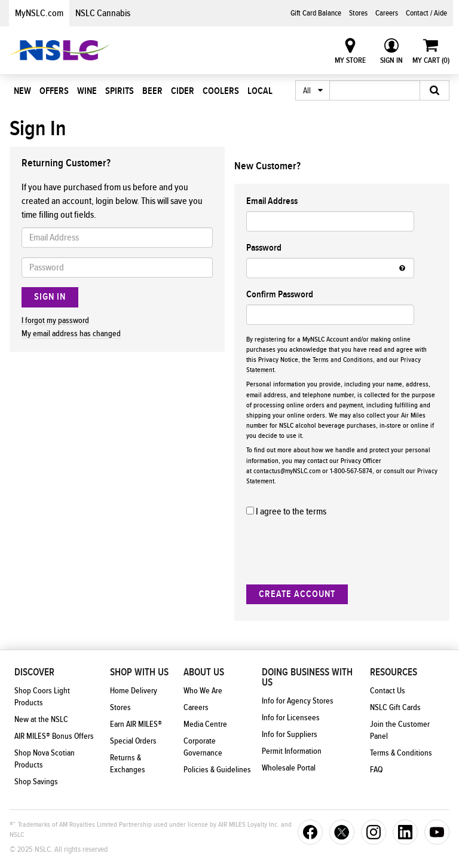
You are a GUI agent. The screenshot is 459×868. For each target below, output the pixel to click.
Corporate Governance (203, 747)
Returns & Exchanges (128, 764)
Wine (87, 91)
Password (264, 248)
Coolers (221, 91)
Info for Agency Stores (298, 701)
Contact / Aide (426, 13)
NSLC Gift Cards (395, 708)
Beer (152, 91)
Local (260, 91)
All (307, 91)
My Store (350, 60)
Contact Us (388, 691)
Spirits (120, 91)
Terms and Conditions (343, 360)
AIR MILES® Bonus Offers (54, 736)
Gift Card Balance (316, 13)
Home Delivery (134, 691)
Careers (387, 13)
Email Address (272, 201)
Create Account (297, 594)
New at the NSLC (41, 720)
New (22, 91)
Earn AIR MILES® (136, 724)
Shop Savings (36, 782)
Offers (54, 91)
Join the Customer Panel (400, 730)
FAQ (376, 770)
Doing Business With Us (307, 677)
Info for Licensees (291, 718)
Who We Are (203, 691)
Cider (183, 91)
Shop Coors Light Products (42, 697)
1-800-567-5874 (351, 471)
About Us (204, 672)
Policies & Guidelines (217, 770)
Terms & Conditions (401, 753)
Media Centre (205, 724)
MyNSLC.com (39, 13)
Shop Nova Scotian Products (45, 759)
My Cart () (431, 60)
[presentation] (337, 552)
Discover (34, 672)
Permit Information (292, 751)
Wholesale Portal (289, 768)
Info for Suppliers (290, 735)
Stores (358, 13)
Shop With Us (139, 672)
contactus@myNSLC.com (287, 471)
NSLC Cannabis (103, 13)
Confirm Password (280, 294)
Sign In (391, 60)
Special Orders (133, 741)
